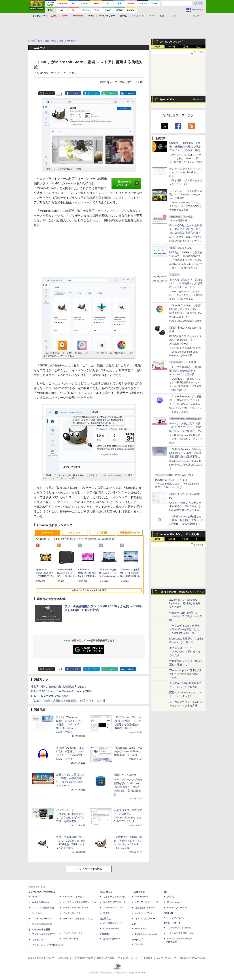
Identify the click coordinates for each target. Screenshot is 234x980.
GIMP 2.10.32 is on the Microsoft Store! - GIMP (62, 691)
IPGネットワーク (172, 923)
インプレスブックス (73, 933)
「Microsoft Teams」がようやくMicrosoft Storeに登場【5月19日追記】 (128, 751)
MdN (134, 924)
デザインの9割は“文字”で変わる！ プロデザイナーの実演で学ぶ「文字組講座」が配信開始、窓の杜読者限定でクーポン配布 (186, 431)
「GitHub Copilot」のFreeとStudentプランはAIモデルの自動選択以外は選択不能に (185, 453)
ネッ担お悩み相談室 (42, 924)
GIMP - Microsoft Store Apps (50, 696)
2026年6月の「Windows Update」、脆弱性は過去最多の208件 (185, 603)
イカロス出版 (138, 892)
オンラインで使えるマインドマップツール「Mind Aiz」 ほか (186, 172)
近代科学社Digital (112, 939)
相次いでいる (54, 216)
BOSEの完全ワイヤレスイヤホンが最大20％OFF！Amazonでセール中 (186, 340)
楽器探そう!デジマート (115, 902)
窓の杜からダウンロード (128, 183)
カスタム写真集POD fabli (180, 933)
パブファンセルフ (176, 918)
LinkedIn (131, 94)
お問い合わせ (65, 958)
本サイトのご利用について (41, 958)
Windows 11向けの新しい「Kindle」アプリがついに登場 (186, 616)
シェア (76, 94)
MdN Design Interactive (147, 934)
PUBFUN (168, 913)
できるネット (39, 940)
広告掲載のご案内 (84, 958)
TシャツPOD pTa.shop (179, 928)
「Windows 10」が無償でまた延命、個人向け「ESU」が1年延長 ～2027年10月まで (186, 520)
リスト (60, 94)
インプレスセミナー (73, 913)
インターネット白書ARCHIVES (47, 945)
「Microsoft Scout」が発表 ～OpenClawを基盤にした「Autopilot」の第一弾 (184, 629)
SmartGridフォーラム (74, 897)
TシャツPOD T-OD (113, 908)
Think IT (36, 897)
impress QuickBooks (177, 908)
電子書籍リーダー (130, 533)
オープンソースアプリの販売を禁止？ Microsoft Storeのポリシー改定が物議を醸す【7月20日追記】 (128, 787)
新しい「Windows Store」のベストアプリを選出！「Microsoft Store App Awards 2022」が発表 (69, 724)
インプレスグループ (166, 958)
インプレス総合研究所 (43, 908)
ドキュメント (138, 16)
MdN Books (141, 929)
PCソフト (75, 533)
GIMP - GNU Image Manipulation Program (58, 687)
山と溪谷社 (105, 919)
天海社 (171, 897)
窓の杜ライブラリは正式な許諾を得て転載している (88, 198)
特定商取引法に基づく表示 (193, 958)
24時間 (171, 47)
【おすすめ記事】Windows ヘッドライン (182, 592)
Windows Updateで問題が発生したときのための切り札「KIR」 (185, 674)
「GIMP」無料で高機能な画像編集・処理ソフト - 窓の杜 (68, 701)
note (112, 94)
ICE (165, 892)
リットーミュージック (114, 897)
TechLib (139, 944)
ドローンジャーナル (42, 919)
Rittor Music (106, 892)
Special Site (167, 99)
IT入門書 (102, 533)
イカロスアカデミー (145, 919)
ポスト (49, 94)
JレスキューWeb (144, 913)
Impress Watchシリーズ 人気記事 (179, 534)
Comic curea (173, 902)
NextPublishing (70, 939)
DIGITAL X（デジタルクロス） (78, 919)
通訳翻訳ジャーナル (145, 908)
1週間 (185, 47)
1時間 (158, 47)
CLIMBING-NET (111, 929)
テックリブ (137, 940)
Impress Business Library (75, 908)
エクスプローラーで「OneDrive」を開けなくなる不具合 (185, 652)
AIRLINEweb (142, 897)
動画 (162, 16)
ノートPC (47, 533)
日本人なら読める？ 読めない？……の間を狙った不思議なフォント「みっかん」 (186, 283)
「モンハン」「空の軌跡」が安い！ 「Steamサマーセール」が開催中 (186, 194)
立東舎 (107, 913)
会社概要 (148, 958)
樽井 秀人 (106, 82)
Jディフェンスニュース (147, 902)
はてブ (94, 94)
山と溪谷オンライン (113, 923)
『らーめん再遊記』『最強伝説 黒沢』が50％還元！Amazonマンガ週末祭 (186, 371)
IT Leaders (37, 913)
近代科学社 (105, 934)
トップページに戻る (89, 869)
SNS (152, 16)
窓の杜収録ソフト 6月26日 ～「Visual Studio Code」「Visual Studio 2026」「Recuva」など (177, 484)
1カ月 (199, 47)
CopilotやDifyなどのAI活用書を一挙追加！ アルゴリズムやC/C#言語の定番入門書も (186, 229)
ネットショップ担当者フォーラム (80, 902)
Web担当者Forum (41, 902)
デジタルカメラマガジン (44, 934)
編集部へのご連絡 (105, 958)
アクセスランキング (171, 42)
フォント (174, 16)
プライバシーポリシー (129, 958)
